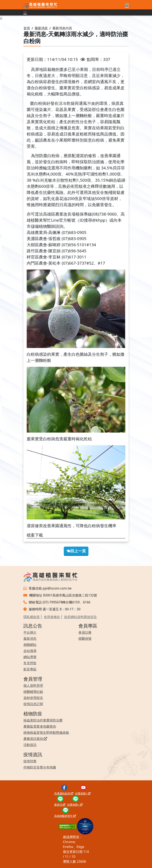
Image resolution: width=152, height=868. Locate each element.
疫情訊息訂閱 (33, 704)
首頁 (27, 28)
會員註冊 (85, 632)
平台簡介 (30, 632)
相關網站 (30, 645)
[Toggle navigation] (127, 5)
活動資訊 (30, 745)
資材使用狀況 (33, 698)
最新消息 (41, 28)
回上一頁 (76, 551)
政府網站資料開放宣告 (80, 617)
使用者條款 (52, 617)
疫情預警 (30, 761)
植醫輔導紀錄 (33, 692)
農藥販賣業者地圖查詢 (40, 726)
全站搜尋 (30, 651)
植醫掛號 (85, 639)
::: (25, 12)
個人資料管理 (33, 686)
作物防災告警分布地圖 (40, 767)
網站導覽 (30, 657)
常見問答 (30, 663)
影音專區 (30, 669)
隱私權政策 (32, 617)
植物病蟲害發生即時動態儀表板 (46, 733)
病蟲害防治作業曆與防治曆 (43, 720)
